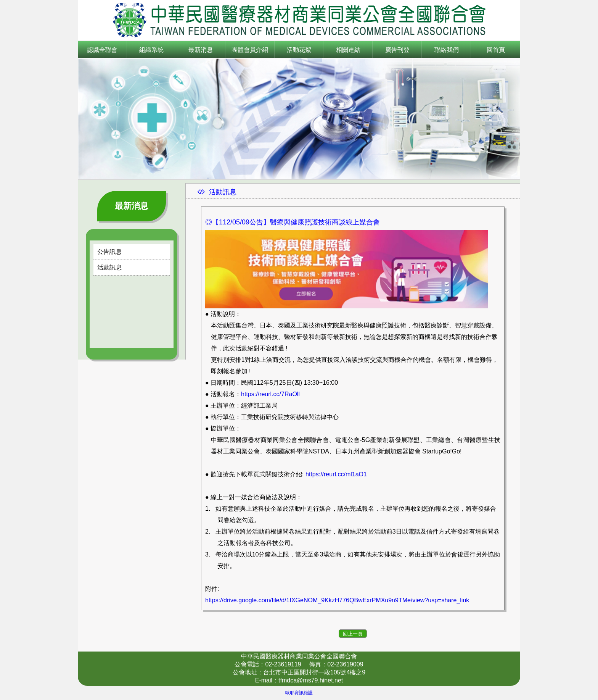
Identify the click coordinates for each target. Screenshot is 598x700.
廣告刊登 (397, 50)
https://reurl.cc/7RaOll (270, 394)
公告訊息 (109, 252)
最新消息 (201, 50)
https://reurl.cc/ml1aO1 (336, 474)
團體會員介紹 (250, 50)
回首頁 (496, 50)
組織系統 (151, 50)
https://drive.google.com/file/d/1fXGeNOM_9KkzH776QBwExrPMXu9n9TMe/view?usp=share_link (337, 600)
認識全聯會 (102, 50)
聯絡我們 (447, 50)
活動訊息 (109, 267)
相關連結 (348, 50)
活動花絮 (299, 50)
